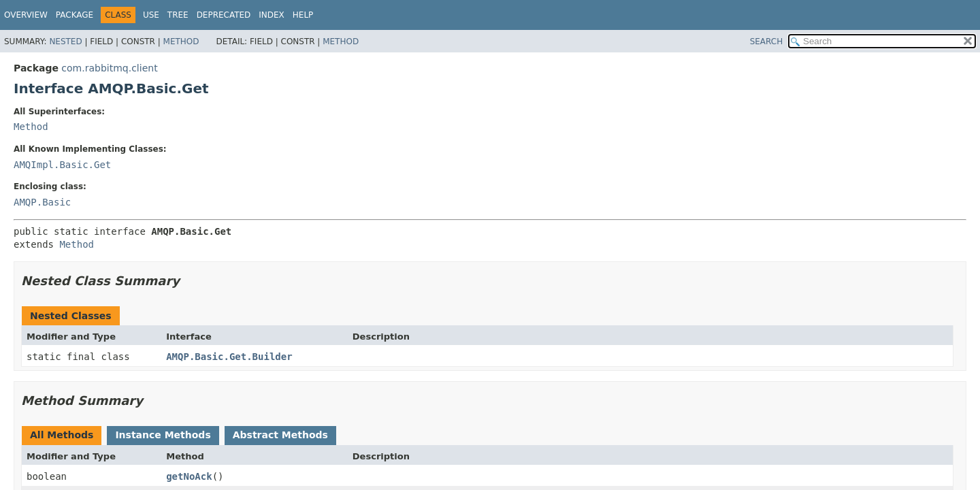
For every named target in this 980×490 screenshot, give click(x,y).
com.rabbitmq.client (109, 68)
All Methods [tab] (62, 435)
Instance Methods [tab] (163, 435)
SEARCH (767, 42)
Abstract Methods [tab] (280, 435)
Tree (178, 15)
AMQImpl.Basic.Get (62, 165)
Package (75, 15)
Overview (26, 15)
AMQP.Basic (42, 202)
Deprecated (224, 15)
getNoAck (189, 476)
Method (181, 42)
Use (151, 15)
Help (303, 15)
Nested (65, 42)
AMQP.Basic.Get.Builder (229, 357)
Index (272, 15)
